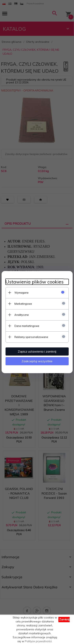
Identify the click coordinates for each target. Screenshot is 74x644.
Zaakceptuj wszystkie (37, 361)
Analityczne (22, 315)
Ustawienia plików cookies (35, 282)
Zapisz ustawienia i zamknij (37, 351)
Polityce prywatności (38, 641)
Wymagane (22, 293)
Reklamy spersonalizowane (31, 337)
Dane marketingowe (27, 326)
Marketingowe (23, 304)
